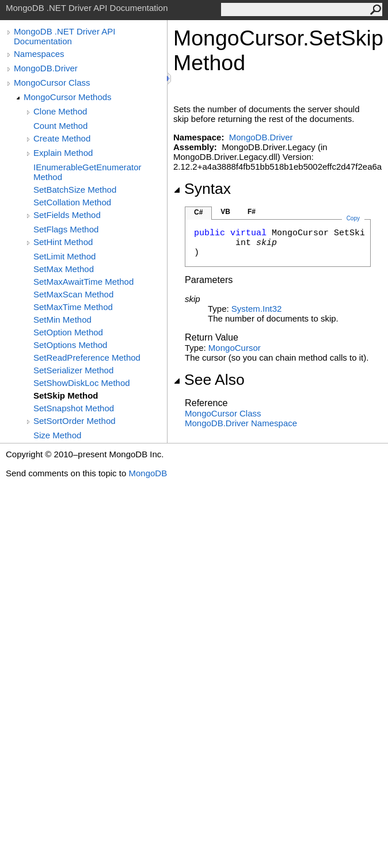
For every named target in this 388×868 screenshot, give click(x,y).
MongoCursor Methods (68, 97)
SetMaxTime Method (73, 307)
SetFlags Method (66, 229)
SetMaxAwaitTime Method (83, 282)
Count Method (60, 126)
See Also (209, 380)
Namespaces (39, 54)
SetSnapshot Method (74, 408)
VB (225, 212)
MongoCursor (235, 348)
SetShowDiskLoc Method (82, 383)
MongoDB (148, 473)
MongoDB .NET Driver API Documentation (64, 36)
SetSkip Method (66, 395)
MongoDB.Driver (46, 68)
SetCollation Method (72, 202)
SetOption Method (68, 332)
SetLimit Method (64, 256)
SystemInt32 (257, 309)
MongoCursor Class (52, 83)
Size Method (57, 435)
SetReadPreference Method (87, 357)
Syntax (202, 189)
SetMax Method (64, 269)
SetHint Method (63, 242)
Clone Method (60, 111)
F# (252, 212)
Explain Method (63, 153)
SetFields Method (67, 215)
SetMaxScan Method (73, 294)
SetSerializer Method (73, 370)
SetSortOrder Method (75, 421)
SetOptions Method (70, 345)
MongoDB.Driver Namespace (241, 423)
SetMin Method (62, 320)
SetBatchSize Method (75, 190)
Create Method (62, 138)
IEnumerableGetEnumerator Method (88, 172)
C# (198, 212)
